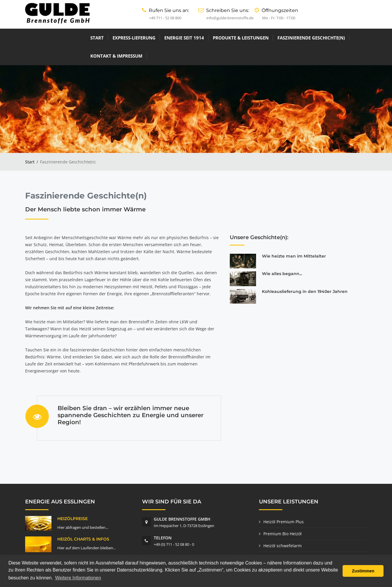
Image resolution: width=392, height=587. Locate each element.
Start (36, 38)
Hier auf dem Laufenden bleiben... (87, 529)
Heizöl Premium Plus (284, 503)
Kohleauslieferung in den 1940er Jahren (305, 273)
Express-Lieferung (73, 38)
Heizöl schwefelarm (283, 527)
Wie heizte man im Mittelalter (294, 238)
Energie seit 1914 (123, 38)
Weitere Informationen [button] (78, 578)
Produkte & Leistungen (180, 38)
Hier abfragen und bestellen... (83, 509)
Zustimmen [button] (363, 571)
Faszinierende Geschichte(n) (250, 38)
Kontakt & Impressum (319, 38)
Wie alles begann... (282, 255)
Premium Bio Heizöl (283, 515)
